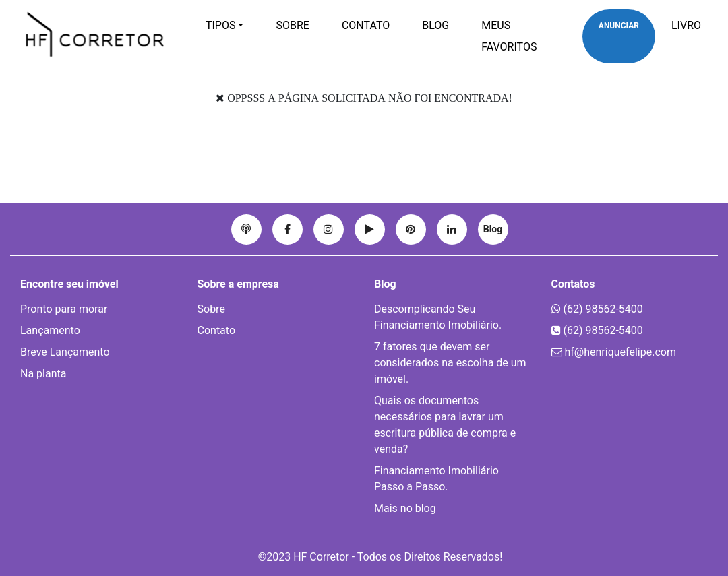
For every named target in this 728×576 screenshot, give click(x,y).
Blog (435, 25)
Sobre (292, 25)
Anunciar (619, 26)
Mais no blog (405, 508)
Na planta (43, 374)
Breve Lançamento (65, 352)
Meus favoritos (509, 36)
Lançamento (50, 330)
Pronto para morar (64, 309)
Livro (686, 25)
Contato (366, 25)
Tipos (221, 25)
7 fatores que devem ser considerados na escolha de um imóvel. (450, 363)
